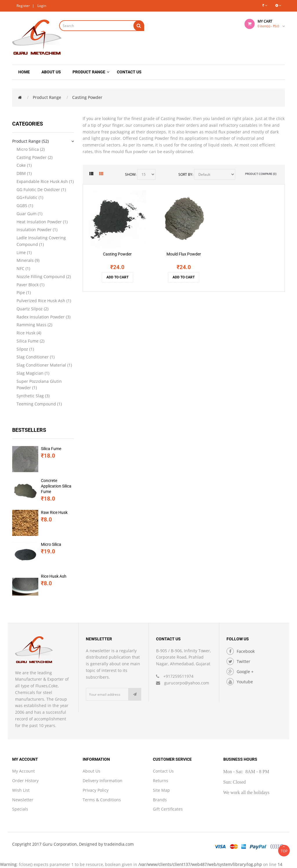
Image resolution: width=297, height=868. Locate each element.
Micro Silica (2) (31, 149)
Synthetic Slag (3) (33, 396)
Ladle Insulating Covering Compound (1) (41, 241)
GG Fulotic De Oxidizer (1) (41, 190)
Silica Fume (51, 449)
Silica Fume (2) (30, 341)
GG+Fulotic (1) (30, 197)
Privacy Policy (96, 790)
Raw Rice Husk (55, 512)
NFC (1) (23, 268)
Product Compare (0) (261, 174)
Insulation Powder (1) (37, 230)
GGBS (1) (25, 205)
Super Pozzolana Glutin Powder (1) (39, 385)
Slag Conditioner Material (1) (44, 365)
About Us (92, 771)
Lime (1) (24, 252)
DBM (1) (24, 173)
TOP (284, 849)
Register (23, 6)
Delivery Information (103, 781)
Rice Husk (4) (29, 333)
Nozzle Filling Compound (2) (44, 277)
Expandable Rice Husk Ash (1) (45, 181)
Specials (20, 809)
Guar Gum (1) (29, 214)
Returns (161, 781)
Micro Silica (51, 544)
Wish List (21, 790)
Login (42, 6)
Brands (160, 800)
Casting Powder (87, 97)
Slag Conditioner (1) (36, 357)
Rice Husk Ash (54, 576)
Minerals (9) (28, 260)
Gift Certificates (168, 809)
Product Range (47, 97)
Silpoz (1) (25, 349)
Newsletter (23, 800)
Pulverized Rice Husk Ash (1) (44, 301)
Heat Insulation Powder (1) (42, 222)
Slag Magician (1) (33, 373)
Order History (25, 781)
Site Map (161, 790)
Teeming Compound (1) (39, 404)
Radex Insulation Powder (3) (44, 317)
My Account (23, 771)
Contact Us (163, 771)
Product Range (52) (30, 141)
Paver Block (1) (30, 285)
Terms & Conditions (102, 800)
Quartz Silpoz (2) (32, 309)
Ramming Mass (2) (34, 325)
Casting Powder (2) (35, 157)
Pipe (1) (24, 292)
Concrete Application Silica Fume (56, 486)
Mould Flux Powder (184, 254)
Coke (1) (24, 165)
